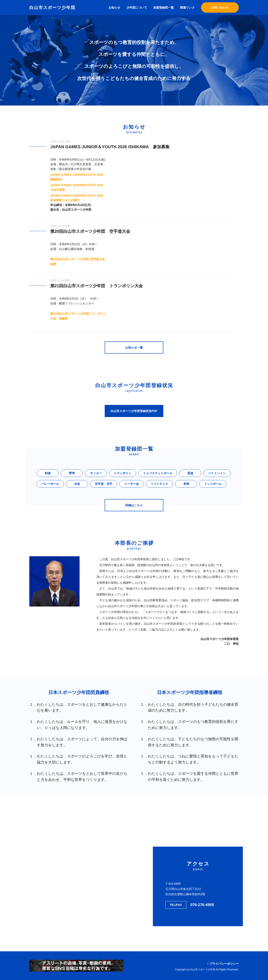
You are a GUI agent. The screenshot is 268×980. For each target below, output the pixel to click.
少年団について (137, 8)
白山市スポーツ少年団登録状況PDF (134, 411)
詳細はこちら (134, 505)
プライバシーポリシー (224, 964)
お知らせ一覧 (134, 348)
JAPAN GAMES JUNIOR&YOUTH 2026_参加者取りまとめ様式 (77, 198)
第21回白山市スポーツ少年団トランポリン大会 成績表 (78, 316)
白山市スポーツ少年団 (52, 8)
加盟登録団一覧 (164, 8)
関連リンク (187, 8)
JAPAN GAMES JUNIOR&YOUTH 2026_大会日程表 (77, 187)
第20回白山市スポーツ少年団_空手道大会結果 (78, 261)
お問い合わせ (220, 8)
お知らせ (114, 8)
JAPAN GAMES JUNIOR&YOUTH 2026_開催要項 (77, 177)
